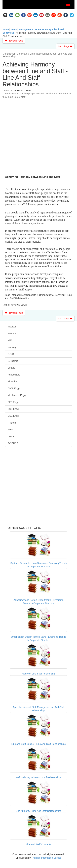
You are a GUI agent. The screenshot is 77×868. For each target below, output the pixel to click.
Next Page (65, 46)
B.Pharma (13, 361)
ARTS (14, 29)
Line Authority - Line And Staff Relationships (38, 811)
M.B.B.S (12, 333)
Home (6, 29)
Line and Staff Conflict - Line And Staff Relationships (38, 744)
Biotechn (12, 382)
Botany (11, 368)
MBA (10, 430)
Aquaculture (14, 375)
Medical (12, 327)
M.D (10, 340)
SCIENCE (13, 443)
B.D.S (11, 354)
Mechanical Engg (17, 395)
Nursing (12, 347)
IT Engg (12, 423)
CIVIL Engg (14, 388)
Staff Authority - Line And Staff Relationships (38, 777)
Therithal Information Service (46, 858)
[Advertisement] (37, 138)
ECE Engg (13, 409)
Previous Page (14, 41)
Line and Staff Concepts (38, 844)
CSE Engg (13, 416)
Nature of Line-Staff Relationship (38, 674)
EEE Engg (13, 402)
